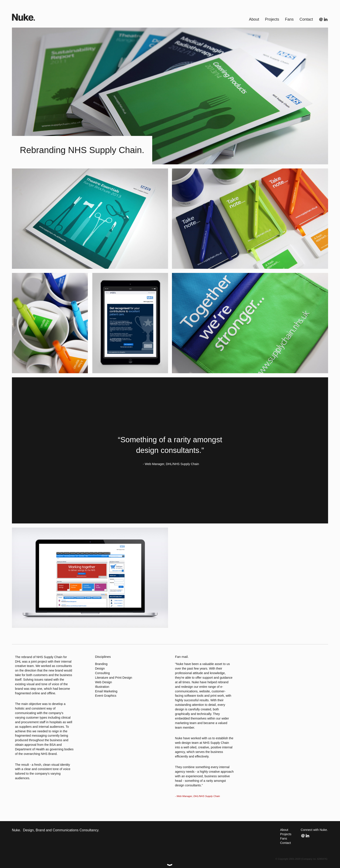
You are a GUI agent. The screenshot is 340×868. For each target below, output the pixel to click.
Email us (321, 19)
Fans (284, 838)
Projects (286, 834)
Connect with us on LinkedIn (326, 19)
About (284, 830)
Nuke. (23, 17)
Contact (286, 843)
